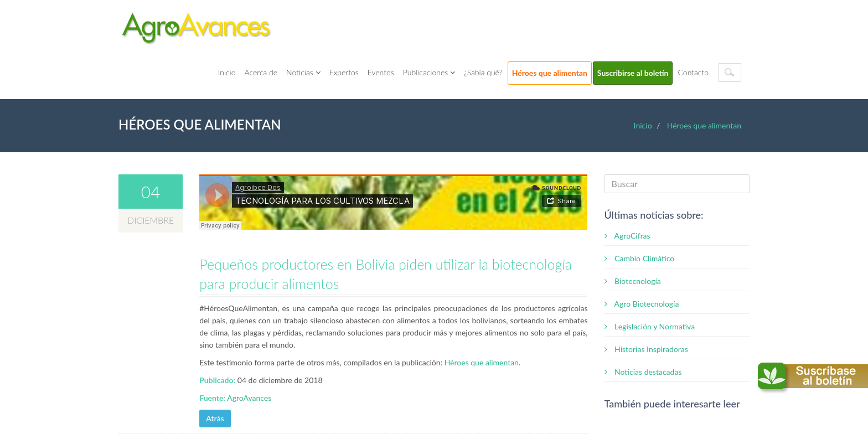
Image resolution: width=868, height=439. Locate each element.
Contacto (693, 72)
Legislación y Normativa (650, 326)
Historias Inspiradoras (646, 349)
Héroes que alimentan (550, 73)
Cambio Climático (640, 258)
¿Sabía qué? (483, 72)
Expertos (344, 72)
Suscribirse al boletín (633, 73)
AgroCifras (627, 236)
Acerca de (261, 72)
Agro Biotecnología (642, 304)
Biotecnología (633, 281)
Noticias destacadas (643, 372)
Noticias (303, 72)
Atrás (215, 418)
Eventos (381, 72)
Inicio (227, 72)
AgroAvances (249, 398)
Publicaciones (429, 72)
